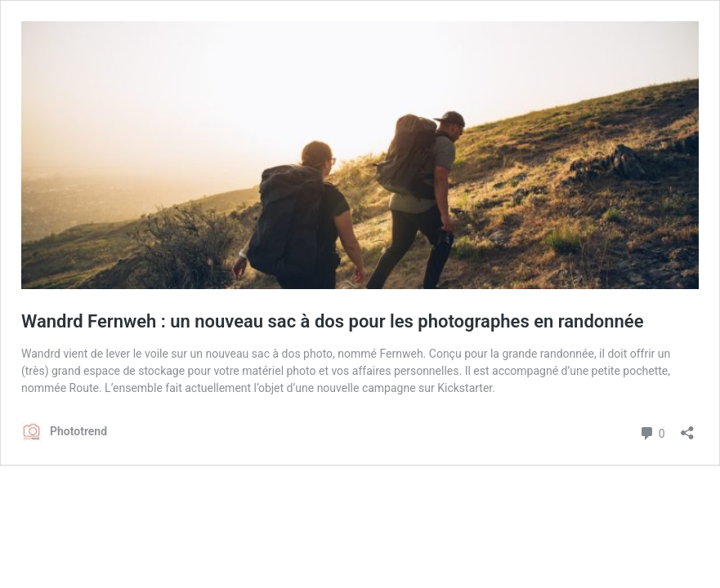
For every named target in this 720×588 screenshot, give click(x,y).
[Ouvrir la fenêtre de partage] (687, 428)
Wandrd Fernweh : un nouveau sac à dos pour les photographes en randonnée (333, 321)
